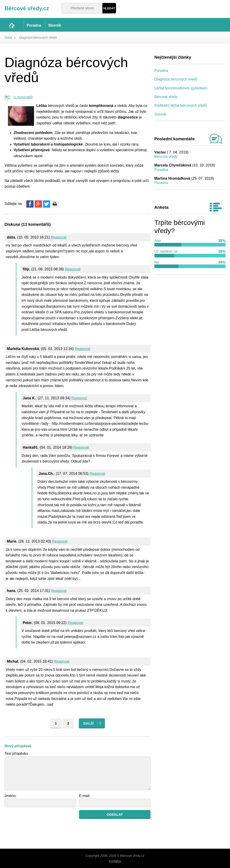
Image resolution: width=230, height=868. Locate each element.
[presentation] (39, 819)
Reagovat (59, 237)
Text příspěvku (16, 754)
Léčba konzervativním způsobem (181, 88)
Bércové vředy (166, 97)
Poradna (161, 71)
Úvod (8, 38)
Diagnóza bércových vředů (176, 79)
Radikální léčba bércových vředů (181, 105)
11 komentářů (23, 97)
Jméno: (10, 796)
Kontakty (115, 861)
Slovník (160, 114)
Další (88, 723)
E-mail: (85, 796)
